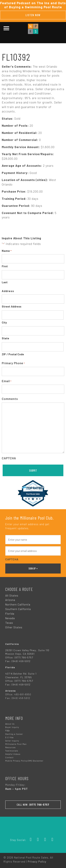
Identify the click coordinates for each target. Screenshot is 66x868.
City (4, 322)
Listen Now (33, 15)
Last (5, 282)
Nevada (10, 618)
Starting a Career (14, 734)
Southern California (18, 609)
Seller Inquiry (12, 741)
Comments (10, 399)
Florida (10, 614)
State (5, 338)
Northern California (18, 604)
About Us (10, 724)
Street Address (12, 306)
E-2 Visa (9, 737)
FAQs (7, 731)
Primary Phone (13, 363)
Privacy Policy (37, 861)
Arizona (10, 600)
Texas (9, 623)
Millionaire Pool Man (16, 744)
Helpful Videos (13, 754)
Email (7, 381)
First (5, 266)
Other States (14, 627)
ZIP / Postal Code (13, 354)
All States (12, 595)
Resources (10, 747)
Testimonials (12, 751)
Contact (9, 757)
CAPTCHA (9, 458)
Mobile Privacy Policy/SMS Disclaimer (24, 761)
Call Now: (33, 805)
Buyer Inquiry (12, 727)
